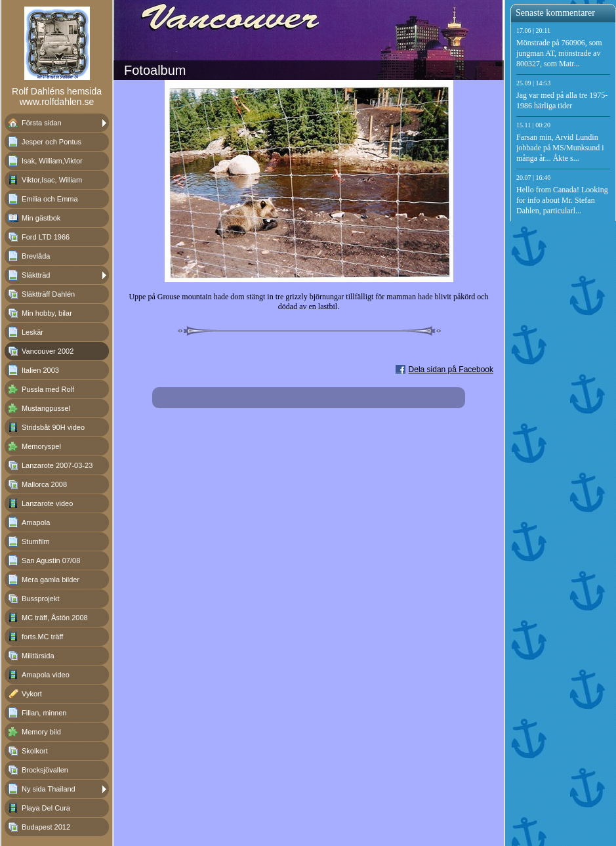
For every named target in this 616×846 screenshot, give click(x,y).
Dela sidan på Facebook (451, 370)
